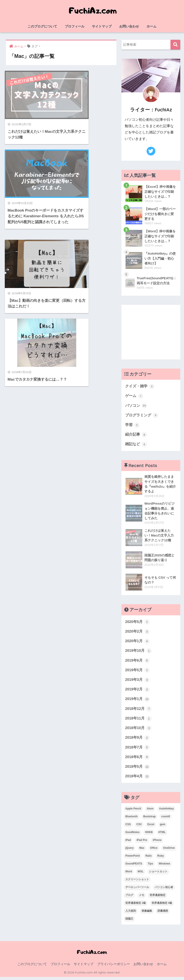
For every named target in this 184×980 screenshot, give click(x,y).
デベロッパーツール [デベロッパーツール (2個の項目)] (137, 890)
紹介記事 (136, 435)
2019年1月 (137, 701)
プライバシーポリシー (114, 967)
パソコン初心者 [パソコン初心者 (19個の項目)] (164, 890)
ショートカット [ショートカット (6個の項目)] (158, 875)
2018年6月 (137, 760)
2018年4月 (137, 780)
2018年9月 (137, 740)
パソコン (136, 406)
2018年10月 (138, 731)
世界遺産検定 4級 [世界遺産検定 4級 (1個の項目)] (162, 906)
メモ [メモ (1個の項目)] (142, 898)
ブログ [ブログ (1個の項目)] (129, 898)
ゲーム (134, 396)
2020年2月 (137, 633)
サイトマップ (102, 26)
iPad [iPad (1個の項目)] (128, 843)
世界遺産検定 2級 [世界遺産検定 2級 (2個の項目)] (136, 906)
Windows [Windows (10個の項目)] (164, 867)
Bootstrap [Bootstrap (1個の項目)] (150, 820)
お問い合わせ (129, 26)
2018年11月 (138, 721)
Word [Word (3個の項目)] (129, 875)
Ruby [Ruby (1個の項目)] (161, 859)
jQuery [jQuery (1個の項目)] (130, 851)
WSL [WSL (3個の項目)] (141, 875)
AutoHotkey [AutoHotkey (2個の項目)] (166, 812)
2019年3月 (137, 682)
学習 (132, 426)
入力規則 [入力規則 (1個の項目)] (131, 914)
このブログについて (42, 26)
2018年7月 (137, 750)
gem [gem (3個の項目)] (163, 827)
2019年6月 (137, 662)
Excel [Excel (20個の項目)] (151, 827)
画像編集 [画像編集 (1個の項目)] (147, 914)
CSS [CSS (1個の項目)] (128, 827)
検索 (175, 45)
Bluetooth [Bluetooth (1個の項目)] (131, 820)
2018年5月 (137, 770)
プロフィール (75, 26)
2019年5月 (137, 672)
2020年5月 (137, 623)
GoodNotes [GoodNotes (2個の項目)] (132, 835)
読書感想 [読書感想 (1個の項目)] (163, 914)
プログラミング (142, 416)
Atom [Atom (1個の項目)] (150, 812)
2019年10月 (138, 652)
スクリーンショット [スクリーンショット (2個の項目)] (137, 882)
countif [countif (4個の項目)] (166, 820)
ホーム (152, 26)
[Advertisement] (151, 332)
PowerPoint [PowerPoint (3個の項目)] (133, 859)
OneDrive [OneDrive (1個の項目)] (169, 851)
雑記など (136, 445)
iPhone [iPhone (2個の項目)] (157, 843)
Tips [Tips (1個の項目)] (150, 867)
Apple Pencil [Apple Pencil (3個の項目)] (133, 812)
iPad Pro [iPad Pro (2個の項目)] (142, 843)
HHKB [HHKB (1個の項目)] (149, 835)
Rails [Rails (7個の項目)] (149, 859)
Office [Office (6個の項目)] (154, 851)
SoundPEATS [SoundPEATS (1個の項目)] (134, 867)
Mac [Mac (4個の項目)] (142, 851)
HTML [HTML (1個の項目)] (162, 835)
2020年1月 (137, 643)
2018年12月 (138, 711)
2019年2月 (137, 692)
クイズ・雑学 (140, 386)
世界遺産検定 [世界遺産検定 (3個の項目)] (158, 898)
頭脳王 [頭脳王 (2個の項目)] (129, 922)
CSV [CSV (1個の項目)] (139, 827)
